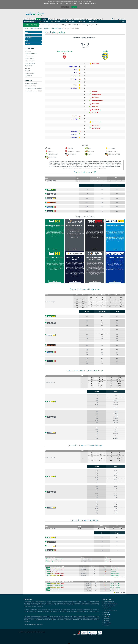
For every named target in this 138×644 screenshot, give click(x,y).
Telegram (107, 614)
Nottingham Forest (64, 51)
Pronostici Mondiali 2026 (110, 610)
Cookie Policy (107, 623)
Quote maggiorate (96, 19)
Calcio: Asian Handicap (31, 53)
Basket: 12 (28, 71)
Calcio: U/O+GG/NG (30, 63)
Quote (33, 32)
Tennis (51, 19)
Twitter (107, 616)
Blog (39, 19)
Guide (72, 19)
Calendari (33, 38)
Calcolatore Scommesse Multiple (34, 88)
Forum (33, 19)
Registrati (121, 19)
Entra (113, 19)
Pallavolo (65, 19)
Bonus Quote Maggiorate (110, 604)
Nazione (122, 22)
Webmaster (107, 619)
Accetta (74, 7)
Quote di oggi (29, 48)
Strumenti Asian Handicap (32, 83)
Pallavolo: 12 (28, 76)
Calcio (45, 19)
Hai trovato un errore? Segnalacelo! (33, 625)
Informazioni (65, 7)
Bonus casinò (107, 608)
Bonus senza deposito (110, 606)
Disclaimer (107, 621)
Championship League (115, 583)
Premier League (109, 559)
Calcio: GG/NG (29, 66)
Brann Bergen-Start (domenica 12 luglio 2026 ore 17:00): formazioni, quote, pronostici (70, 25)
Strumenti (28, 81)
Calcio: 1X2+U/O (29, 58)
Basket (58, 19)
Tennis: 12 (28, 68)
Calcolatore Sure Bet (30, 86)
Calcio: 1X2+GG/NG (30, 61)
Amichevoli (114, 572)
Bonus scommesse (82, 19)
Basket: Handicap (30, 73)
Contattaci (107, 625)
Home (26, 19)
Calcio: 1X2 (28, 51)
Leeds (105, 51)
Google (106, 612)
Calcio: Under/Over (30, 56)
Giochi (33, 41)
